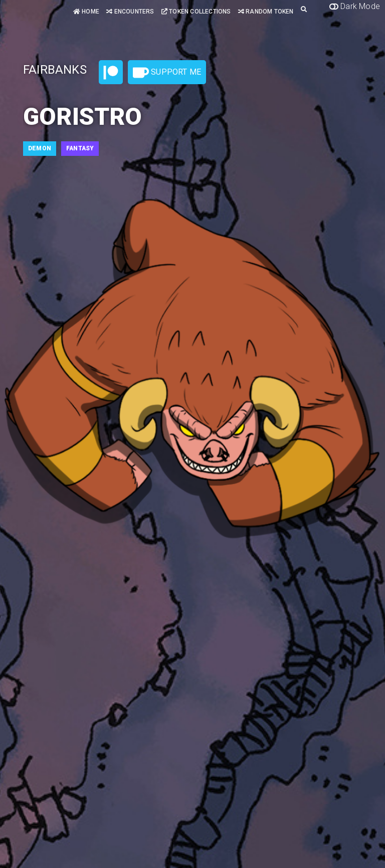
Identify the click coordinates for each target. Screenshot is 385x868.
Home (86, 12)
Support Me (167, 73)
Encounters (130, 12)
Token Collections (196, 12)
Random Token (266, 12)
